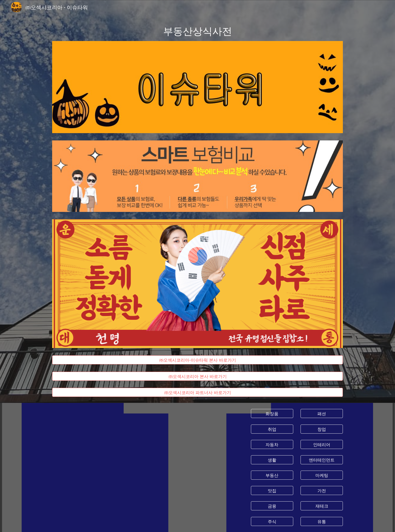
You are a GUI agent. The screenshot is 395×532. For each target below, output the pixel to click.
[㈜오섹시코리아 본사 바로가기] (197, 376)
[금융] (272, 506)
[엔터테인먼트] (322, 460)
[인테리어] (322, 444)
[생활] (272, 460)
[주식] (272, 521)
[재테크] (322, 506)
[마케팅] (322, 475)
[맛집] (272, 491)
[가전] (322, 491)
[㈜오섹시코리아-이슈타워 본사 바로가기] (197, 360)
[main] (197, 31)
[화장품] (272, 414)
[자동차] (272, 444)
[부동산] (272, 475)
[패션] (322, 414)
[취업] (272, 429)
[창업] (322, 429)
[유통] (322, 521)
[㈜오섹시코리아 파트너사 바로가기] (197, 392)
